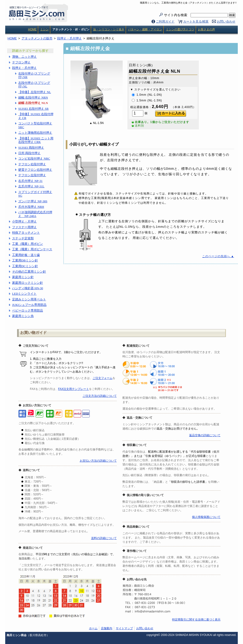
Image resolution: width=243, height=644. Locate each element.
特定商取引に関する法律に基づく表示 (196, 620)
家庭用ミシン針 (23, 277)
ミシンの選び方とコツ (180, 29)
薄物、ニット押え (24, 57)
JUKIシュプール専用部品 (29, 305)
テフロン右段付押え (32, 164)
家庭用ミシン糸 (23, 316)
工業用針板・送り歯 (26, 255)
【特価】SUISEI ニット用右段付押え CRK (36, 140)
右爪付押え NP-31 (30, 181)
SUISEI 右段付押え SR (33, 109)
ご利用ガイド (165, 21)
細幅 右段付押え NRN (33, 97)
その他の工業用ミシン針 (29, 272)
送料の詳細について (104, 538)
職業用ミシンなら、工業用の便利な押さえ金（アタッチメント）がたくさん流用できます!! (188, 3)
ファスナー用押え (24, 227)
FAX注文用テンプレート (74, 389)
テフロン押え (21, 62)
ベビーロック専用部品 (28, 310)
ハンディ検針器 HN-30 (28, 288)
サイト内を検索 (196, 15)
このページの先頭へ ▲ (218, 256)
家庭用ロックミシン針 (28, 283)
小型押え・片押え (24, 221)
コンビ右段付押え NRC (34, 159)
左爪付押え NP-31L (31, 186)
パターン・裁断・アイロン (145, 29)
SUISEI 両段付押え (31, 148)
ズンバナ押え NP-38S (33, 201)
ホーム (93, 628)
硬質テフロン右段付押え (35, 170)
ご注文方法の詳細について (100, 396)
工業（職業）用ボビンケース (32, 249)
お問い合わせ (226, 21)
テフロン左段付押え (32, 175)
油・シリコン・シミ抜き (109, 29)
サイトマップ (124, 628)
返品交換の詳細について (205, 435)
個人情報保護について (206, 517)
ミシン (44, 29)
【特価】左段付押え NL (35, 92)
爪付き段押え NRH (31, 207)
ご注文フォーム (103, 378)
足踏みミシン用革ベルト (29, 299)
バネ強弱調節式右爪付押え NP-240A (35, 214)
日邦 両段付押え (29, 153)
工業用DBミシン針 (25, 260)
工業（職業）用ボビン (28, 244)
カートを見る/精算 (196, 21)
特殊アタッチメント (26, 233)
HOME (32, 29)
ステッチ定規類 (23, 238)
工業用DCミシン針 (25, 266)
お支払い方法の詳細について (98, 461)
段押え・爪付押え (24, 68)
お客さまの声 (206, 29)
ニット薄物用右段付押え (35, 133)
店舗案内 (107, 628)
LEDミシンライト (24, 294)
